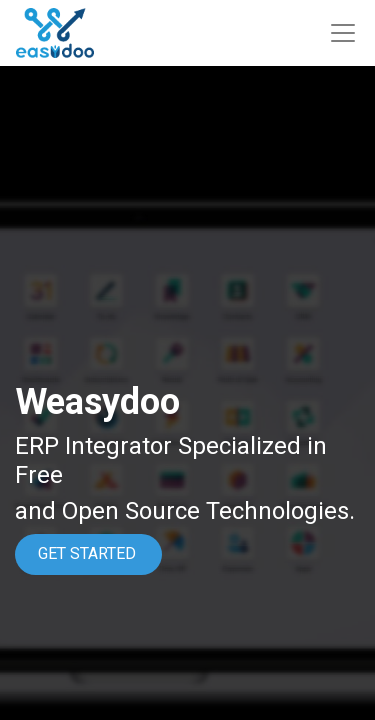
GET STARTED (89, 553)
